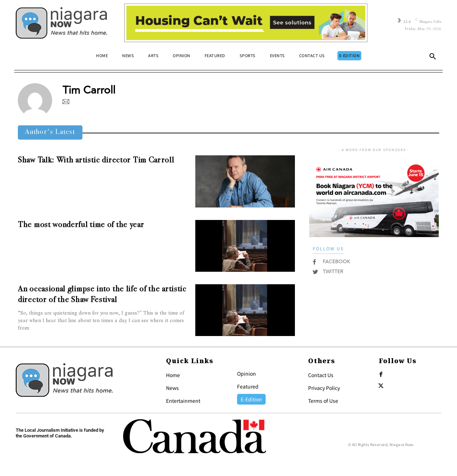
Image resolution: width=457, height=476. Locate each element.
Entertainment (183, 401)
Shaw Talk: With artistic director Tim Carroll (96, 161)
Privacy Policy (324, 388)
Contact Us (321, 375)
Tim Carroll (89, 90)
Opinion (247, 374)
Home (173, 375)
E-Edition (251, 399)
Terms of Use (323, 401)
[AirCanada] (374, 233)
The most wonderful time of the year (81, 225)
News (172, 388)
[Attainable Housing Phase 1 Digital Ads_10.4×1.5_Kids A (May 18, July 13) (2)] (246, 23)
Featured (248, 386)
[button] (433, 58)
